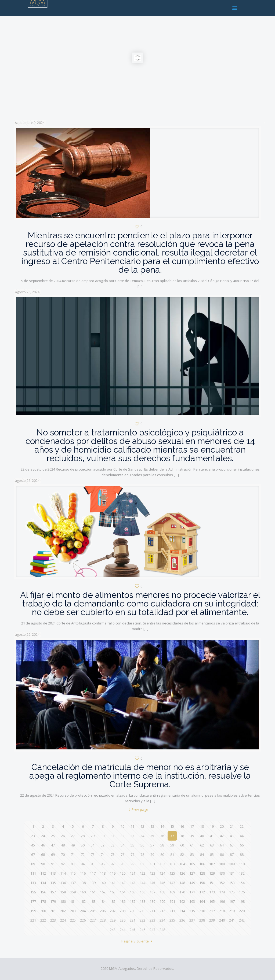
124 (162, 873)
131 (232, 873)
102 (162, 864)
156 (43, 892)
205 (93, 911)
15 (172, 826)
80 (162, 855)
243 (113, 930)
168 (162, 892)
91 (53, 864)
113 (53, 873)
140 (103, 883)
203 (73, 911)
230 (123, 920)
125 (172, 873)
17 (192, 826)
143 (133, 883)
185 (113, 901)
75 (113, 855)
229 (113, 920)
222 (43, 920)
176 (242, 892)
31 (113, 836)
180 (63, 901)
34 (142, 836)
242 (242, 920)
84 (202, 855)
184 (103, 901)
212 (162, 911)
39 (192, 836)
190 (162, 901)
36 (162, 836)
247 (152, 930)
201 (53, 911)
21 (232, 826)
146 (162, 883)
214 (182, 911)
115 (73, 873)
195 (212, 901)
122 (142, 873)
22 (242, 826)
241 (232, 920)
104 (182, 864)
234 (162, 920)
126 (182, 873)
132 (242, 873)
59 (172, 845)
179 (53, 901)
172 (202, 892)
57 (152, 845)
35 (152, 836)
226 (83, 920)
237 (192, 920)
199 (33, 911)
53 (113, 845)
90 (43, 864)
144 (142, 883)
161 (93, 892)
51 (93, 845)
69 (53, 855)
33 (132, 836)
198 (242, 901)
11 (132, 826)
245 (133, 930)
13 (152, 826)
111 (33, 873)
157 (53, 892)
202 (63, 911)
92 (63, 864)
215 (192, 911)
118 (103, 873)
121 (133, 873)
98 (122, 864)
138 (83, 883)
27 (73, 836)
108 (222, 864)
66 (242, 845)
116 (83, 873)
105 (192, 864)
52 (103, 845)
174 (222, 892)
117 (93, 873)
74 (103, 855)
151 (212, 883)
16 (182, 826)
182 (83, 901)
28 (83, 836)
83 (192, 855)
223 (53, 920)
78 (142, 855)
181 (73, 901)
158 (63, 892)
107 (212, 864)
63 (212, 845)
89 (33, 864)
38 (182, 836)
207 (113, 911)
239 (212, 920)
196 (222, 901)
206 (103, 911)
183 (93, 901)
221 (33, 920)
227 (93, 920)
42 (222, 836)
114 (63, 873)
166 (142, 892)
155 (33, 892)
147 (172, 883)
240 (222, 920)
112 (43, 873)
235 (172, 920)
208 (123, 911)
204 (83, 911)
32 (122, 836)
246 (142, 930)
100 (142, 864)
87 (232, 855)
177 (33, 901)
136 (63, 883)
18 (202, 826)
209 (133, 911)
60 (182, 845)
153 (232, 883)
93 (73, 864)
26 (63, 836)
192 (182, 901)
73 (93, 855)
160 (83, 892)
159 (73, 892)
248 (162, 930)
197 (232, 901)
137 (73, 883)
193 (192, 901)
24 (43, 836)
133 (33, 883)
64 (222, 845)
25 (53, 836)
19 (212, 826)
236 (182, 920)
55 (132, 845)
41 (212, 836)
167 (152, 892)
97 (113, 864)
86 (222, 855)
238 (202, 920)
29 (93, 836)
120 (123, 873)
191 (172, 901)
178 (43, 901)
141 (113, 883)
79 (152, 855)
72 (83, 855)
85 (212, 855)
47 (53, 845)
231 (133, 920)
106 (202, 864)
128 (202, 873)
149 (192, 883)
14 (162, 826)
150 (202, 883)
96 (103, 864)
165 (133, 892)
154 (242, 883)
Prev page (137, 809)
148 (182, 883)
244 (123, 930)
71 (73, 855)
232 (142, 920)
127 (192, 873)
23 (33, 836)
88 (242, 855)
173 (212, 892)
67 (33, 855)
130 (222, 873)
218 (222, 911)
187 (133, 901)
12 (142, 826)
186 (123, 901)
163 (113, 892)
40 (202, 836)
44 (242, 836)
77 (132, 855)
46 (43, 845)
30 (103, 836)
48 (63, 845)
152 (222, 883)
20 (222, 826)
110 (242, 864)
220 (242, 911)
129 (212, 873)
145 (152, 883)
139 (93, 883)
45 (33, 845)
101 (152, 864)
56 (142, 845)
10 (122, 826)
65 (232, 845)
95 (93, 864)
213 (172, 911)
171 (192, 892)
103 (172, 864)
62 (202, 845)
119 (113, 873)
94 (83, 864)
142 (123, 883)
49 (73, 845)
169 (172, 892)
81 (172, 855)
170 (182, 892)
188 (142, 901)
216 (202, 911)
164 (123, 892)
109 (232, 864)
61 (192, 845)
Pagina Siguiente (137, 941)
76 (122, 855)
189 (152, 901)
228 (103, 920)
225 (73, 920)
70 (63, 855)
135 (53, 883)
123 (152, 873)
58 (162, 845)
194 (202, 901)
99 (132, 864)
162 (103, 892)
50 (83, 845)
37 (172, 836)
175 (232, 892)
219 (232, 911)
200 (43, 911)
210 (142, 911)
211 (152, 911)
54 (122, 845)
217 (212, 911)
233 (152, 920)
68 (43, 855)
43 (232, 836)
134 (43, 883)
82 (182, 855)
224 (63, 920)
